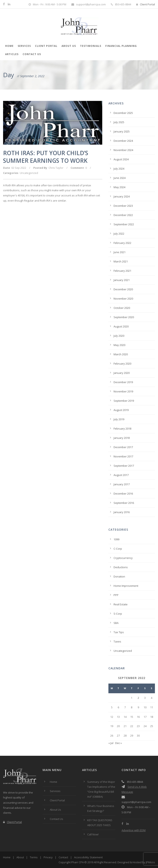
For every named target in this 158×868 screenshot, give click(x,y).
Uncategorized (29, 173)
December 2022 (123, 215)
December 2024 (123, 141)
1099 (116, 539)
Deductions (121, 567)
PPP (116, 595)
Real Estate (121, 604)
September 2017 (124, 466)
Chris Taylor (56, 168)
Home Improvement (126, 586)
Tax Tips (119, 632)
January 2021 (122, 280)
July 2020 (119, 336)
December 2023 (123, 206)
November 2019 (123, 391)
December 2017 (123, 447)
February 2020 (122, 364)
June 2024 (120, 178)
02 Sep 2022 (19, 168)
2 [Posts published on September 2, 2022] (138, 698)
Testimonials (91, 46)
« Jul (111, 743)
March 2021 (121, 261)
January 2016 (122, 512)
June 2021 (120, 252)
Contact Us (32, 54)
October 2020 (122, 308)
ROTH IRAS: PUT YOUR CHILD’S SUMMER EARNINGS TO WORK (46, 157)
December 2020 (123, 289)
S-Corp (118, 614)
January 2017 (122, 484)
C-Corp (118, 549)
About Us (69, 46)
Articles (12, 54)
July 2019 (119, 419)
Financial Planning (121, 46)
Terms (34, 857)
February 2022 (122, 243)
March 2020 (121, 354)
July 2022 (119, 234)
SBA (116, 623)
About (20, 857)
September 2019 (124, 401)
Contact (63, 857)
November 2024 (123, 150)
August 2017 (121, 475)
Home (9, 46)
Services (24, 46)
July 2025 (119, 122)
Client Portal (146, 4)
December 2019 (123, 382)
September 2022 (124, 224)
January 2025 (122, 131)
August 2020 (121, 326)
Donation (119, 576)
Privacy (48, 857)
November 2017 (123, 456)
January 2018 (122, 438)
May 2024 (119, 187)
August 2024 (121, 159)
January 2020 (122, 373)
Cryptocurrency (123, 558)
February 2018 (122, 429)
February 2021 (122, 271)
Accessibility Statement (88, 857)
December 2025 (123, 113)
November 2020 (123, 299)
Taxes (117, 641)
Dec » (118, 743)
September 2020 (124, 317)
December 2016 (123, 494)
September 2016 (124, 503)
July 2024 (119, 169)
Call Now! (93, 834)
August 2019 (121, 410)
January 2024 (122, 196)
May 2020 (119, 345)
